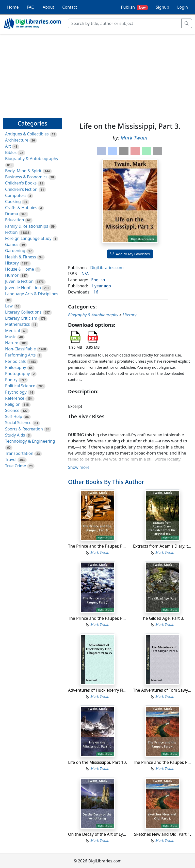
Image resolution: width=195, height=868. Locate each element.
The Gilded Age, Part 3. (163, 618)
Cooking (13, 201)
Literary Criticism (21, 318)
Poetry (11, 380)
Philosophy (16, 367)
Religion (13, 404)
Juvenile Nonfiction (23, 288)
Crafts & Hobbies (21, 208)
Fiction (11, 232)
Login (183, 7)
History (12, 263)
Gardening (15, 251)
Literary (129, 315)
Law (9, 306)
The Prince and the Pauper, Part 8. (100, 546)
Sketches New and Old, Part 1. (163, 834)
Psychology (16, 392)
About (48, 7)
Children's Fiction (21, 189)
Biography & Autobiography (32, 159)
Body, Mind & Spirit (23, 171)
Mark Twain (134, 138)
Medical (12, 331)
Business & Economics (26, 177)
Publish (134, 7)
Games (12, 244)
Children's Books (21, 183)
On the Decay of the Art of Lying (99, 834)
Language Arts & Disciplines (32, 294)
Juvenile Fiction (19, 281)
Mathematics (17, 324)
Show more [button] (79, 467)
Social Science (18, 423)
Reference (15, 398)
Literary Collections (23, 312)
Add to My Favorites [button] (130, 254)
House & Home (20, 269)
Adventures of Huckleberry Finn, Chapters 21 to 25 (116, 690)
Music (11, 337)
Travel (11, 459)
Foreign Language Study (28, 238)
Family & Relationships (27, 226)
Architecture (17, 140)
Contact (70, 7)
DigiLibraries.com (107, 268)
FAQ (31, 7)
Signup (162, 7)
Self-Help (14, 416)
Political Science (20, 386)
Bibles (11, 152)
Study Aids (15, 435)
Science (12, 410)
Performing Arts (20, 355)
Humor (12, 275)
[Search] (125, 23)
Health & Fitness (21, 257)
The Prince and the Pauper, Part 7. (100, 618)
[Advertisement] (97, 74)
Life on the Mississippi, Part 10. (97, 762)
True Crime (16, 466)
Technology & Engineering (30, 441)
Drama (12, 214)
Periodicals (15, 361)
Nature (12, 343)
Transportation (19, 453)
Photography (18, 374)
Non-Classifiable (20, 349)
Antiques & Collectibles (27, 134)
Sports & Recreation (24, 429)
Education (15, 220)
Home (13, 7)
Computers (16, 195)
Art (8, 146)
